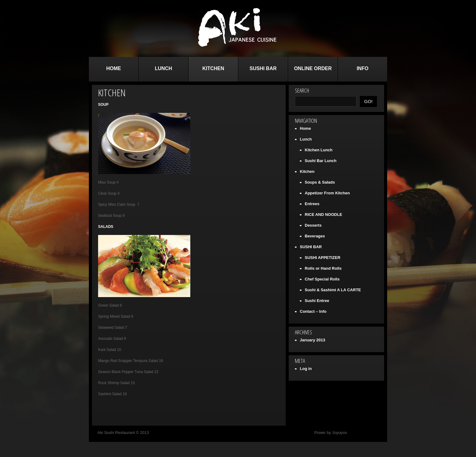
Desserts (313, 225)
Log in (306, 369)
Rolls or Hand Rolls (323, 268)
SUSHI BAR (263, 68)
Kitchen (213, 68)
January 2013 (312, 340)
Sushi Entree (317, 301)
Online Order (313, 68)
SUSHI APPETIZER (323, 258)
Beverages (315, 236)
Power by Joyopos (331, 433)
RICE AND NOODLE (323, 215)
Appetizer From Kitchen (327, 193)
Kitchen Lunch (319, 150)
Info (363, 68)
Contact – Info (313, 311)
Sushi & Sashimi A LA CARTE (333, 290)
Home (114, 68)
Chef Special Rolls (322, 279)
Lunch (164, 68)
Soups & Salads (320, 182)
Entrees (312, 204)
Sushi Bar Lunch (321, 161)
